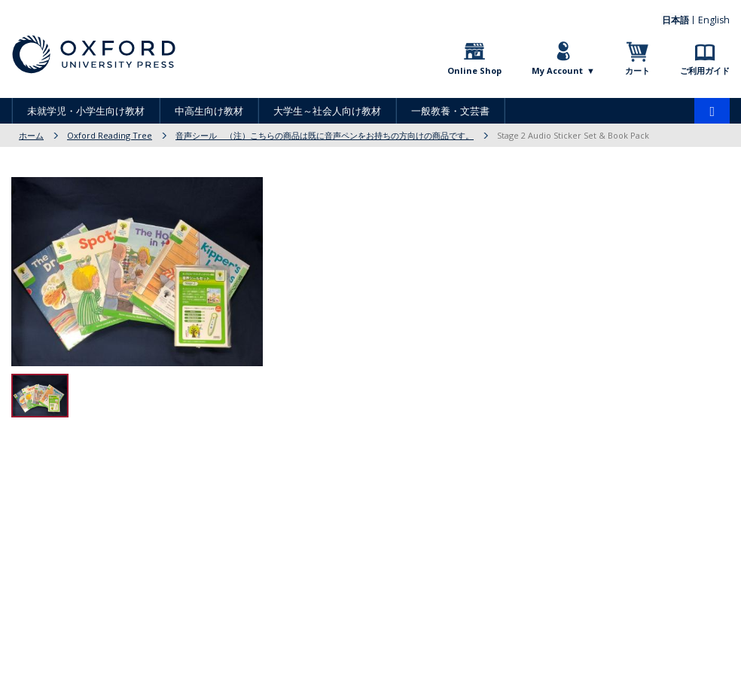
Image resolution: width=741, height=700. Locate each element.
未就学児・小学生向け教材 (86, 111)
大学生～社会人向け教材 (327, 111)
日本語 (678, 19)
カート (637, 70)
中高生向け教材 (209, 111)
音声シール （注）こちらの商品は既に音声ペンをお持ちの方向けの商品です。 (325, 135)
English (715, 19)
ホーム (31, 135)
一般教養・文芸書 (450, 111)
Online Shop (474, 70)
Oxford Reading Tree (110, 135)
